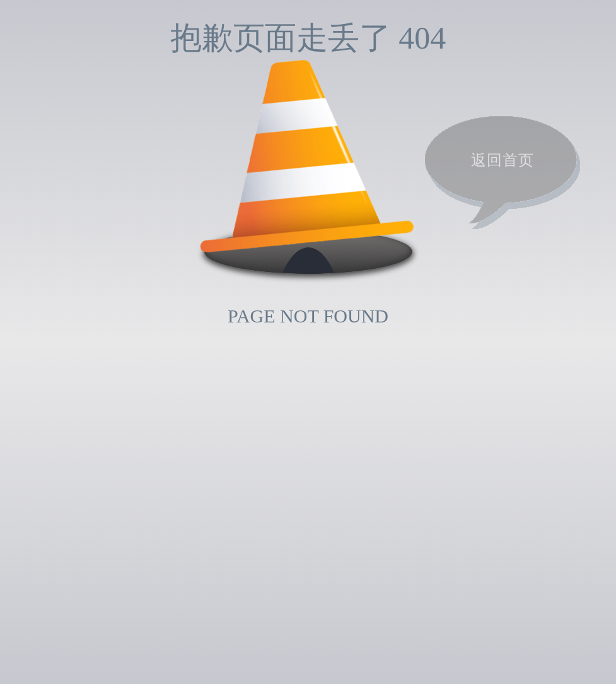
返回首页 (503, 160)
